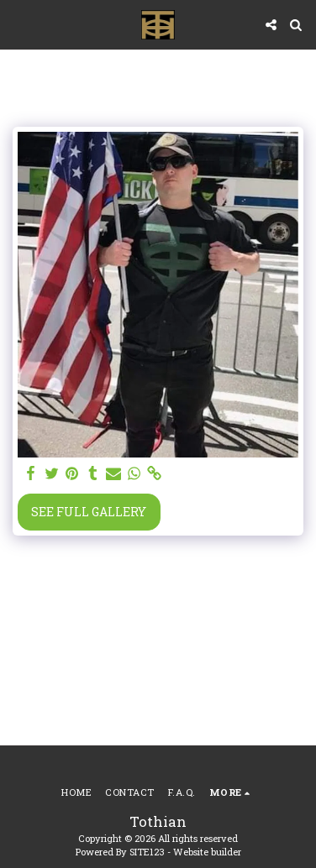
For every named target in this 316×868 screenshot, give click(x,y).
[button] (18, 24)
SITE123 (147, 852)
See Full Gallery (89, 512)
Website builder (207, 852)
